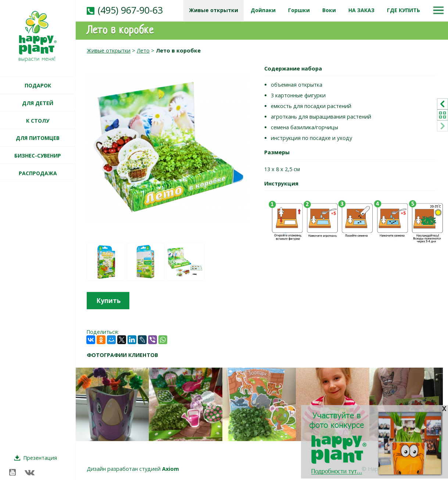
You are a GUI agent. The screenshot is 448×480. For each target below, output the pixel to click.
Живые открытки (109, 50)
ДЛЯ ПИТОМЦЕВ (38, 138)
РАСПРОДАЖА (38, 173)
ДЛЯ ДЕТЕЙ (38, 103)
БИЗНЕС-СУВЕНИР (38, 156)
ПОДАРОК (38, 85)
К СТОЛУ (38, 121)
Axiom (171, 469)
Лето (143, 50)
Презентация (40, 458)
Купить (108, 301)
